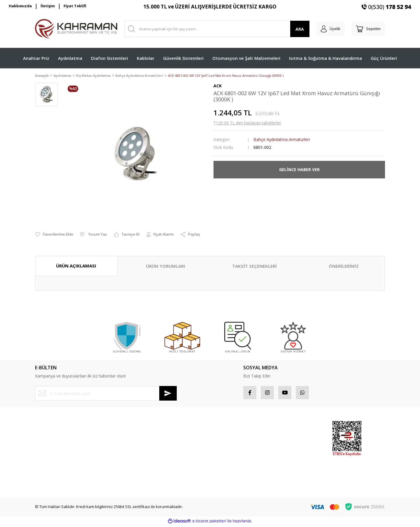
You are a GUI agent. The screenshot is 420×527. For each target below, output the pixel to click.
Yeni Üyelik (45, 428)
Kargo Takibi (46, 480)
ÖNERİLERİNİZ (344, 267)
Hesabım (221, 428)
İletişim (48, 6)
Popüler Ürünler (287, 438)
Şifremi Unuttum (49, 449)
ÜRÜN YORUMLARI (166, 267)
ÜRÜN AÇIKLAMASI (76, 266)
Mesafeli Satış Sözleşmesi (147, 428)
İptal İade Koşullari (141, 449)
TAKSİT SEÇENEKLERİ (254, 267)
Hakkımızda (20, 6)
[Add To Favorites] (54, 235)
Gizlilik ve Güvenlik (141, 438)
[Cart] (367, 29)
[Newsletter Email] (106, 394)
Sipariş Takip (225, 438)
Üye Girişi (43, 438)
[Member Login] (326, 29)
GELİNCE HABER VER (299, 170)
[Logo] (76, 29)
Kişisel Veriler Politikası (144, 459)
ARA (294, 29)
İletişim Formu (47, 459)
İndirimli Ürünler (287, 449)
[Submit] (168, 394)
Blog (128, 469)
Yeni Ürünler (284, 459)
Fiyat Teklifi (75, 6)
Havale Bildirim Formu (54, 469)
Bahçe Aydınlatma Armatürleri (282, 140)
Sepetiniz (222, 459)
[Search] (214, 29)
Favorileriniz (224, 449)
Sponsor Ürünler (288, 428)
